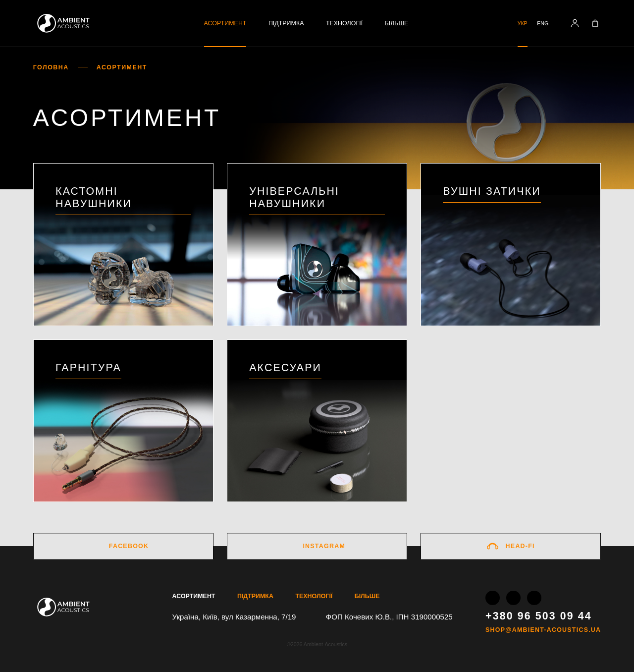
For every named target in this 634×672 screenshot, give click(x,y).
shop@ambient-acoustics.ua (543, 630)
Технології (344, 23)
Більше (397, 23)
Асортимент (225, 23)
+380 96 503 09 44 (539, 616)
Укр (523, 23)
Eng (543, 23)
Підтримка (286, 23)
